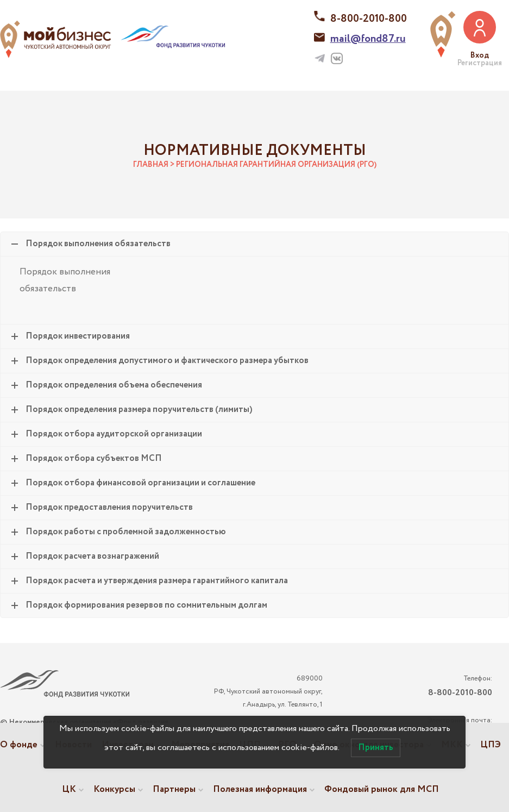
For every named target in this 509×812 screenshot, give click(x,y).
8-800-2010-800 (369, 19)
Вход (480, 55)
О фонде (19, 745)
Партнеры (174, 789)
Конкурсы (114, 789)
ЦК (69, 789)
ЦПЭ (491, 745)
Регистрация (480, 63)
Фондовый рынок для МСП (382, 789)
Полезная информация (260, 789)
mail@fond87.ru (368, 39)
